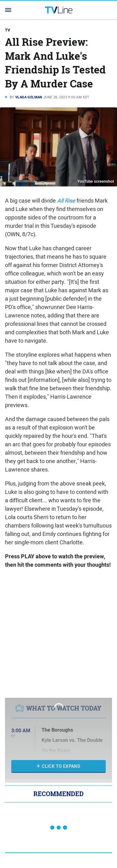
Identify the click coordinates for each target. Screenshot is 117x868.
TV (8, 30)
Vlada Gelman (29, 97)
